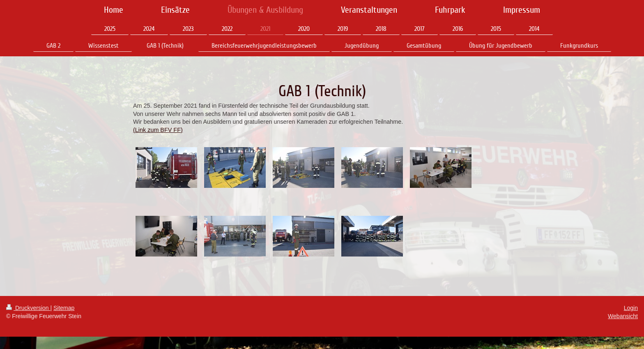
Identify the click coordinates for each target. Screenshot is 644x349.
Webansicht (623, 316)
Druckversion (28, 308)
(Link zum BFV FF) (158, 130)
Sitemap (64, 308)
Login (631, 308)
